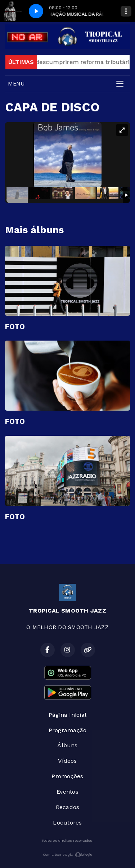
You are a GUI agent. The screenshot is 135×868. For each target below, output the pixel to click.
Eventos (67, 792)
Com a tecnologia (68, 855)
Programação (68, 730)
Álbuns (67, 745)
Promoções (67, 776)
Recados (68, 807)
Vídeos (67, 761)
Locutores (67, 823)
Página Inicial (67, 715)
